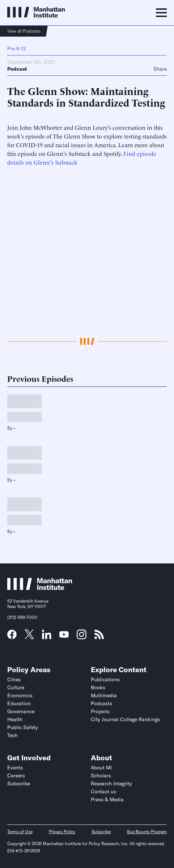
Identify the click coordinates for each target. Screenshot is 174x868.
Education (19, 703)
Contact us (103, 791)
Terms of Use (20, 832)
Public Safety (23, 727)
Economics (20, 695)
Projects (100, 711)
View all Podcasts (24, 31)
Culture (16, 687)
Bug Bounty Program (147, 832)
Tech (12, 735)
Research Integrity (111, 784)
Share (160, 69)
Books (98, 687)
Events (15, 768)
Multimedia (104, 695)
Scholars (101, 776)
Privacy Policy (62, 832)
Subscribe (19, 784)
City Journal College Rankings (125, 719)
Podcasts (101, 703)
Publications (105, 679)
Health (15, 719)
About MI (101, 768)
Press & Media (107, 799)
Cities (14, 679)
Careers (16, 776)
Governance (21, 711)
